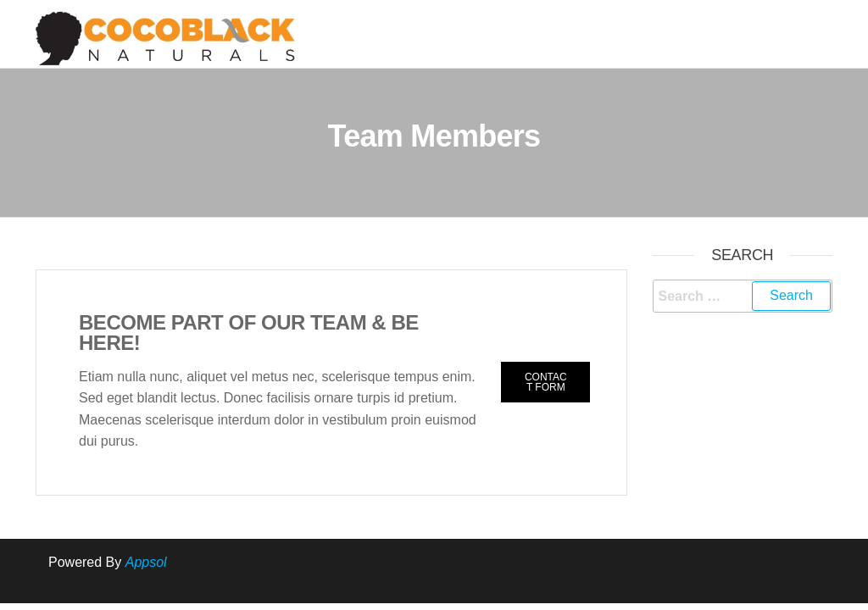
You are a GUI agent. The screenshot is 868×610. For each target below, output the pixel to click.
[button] (545, 382)
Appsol (146, 562)
